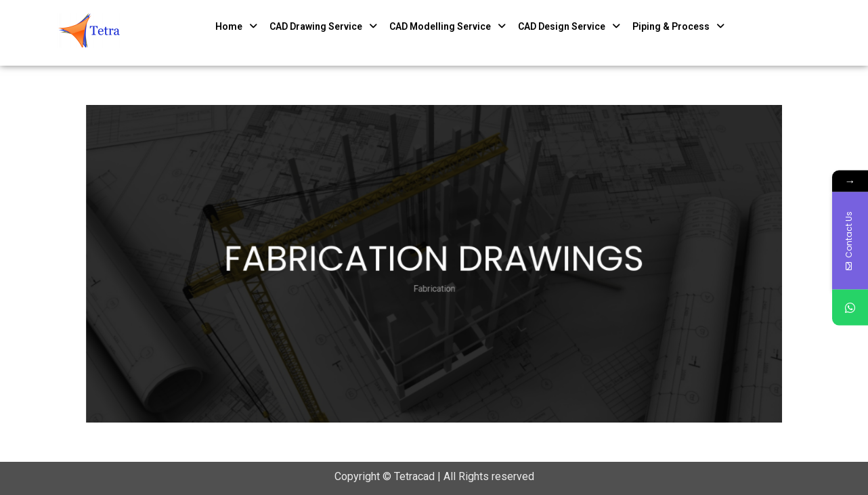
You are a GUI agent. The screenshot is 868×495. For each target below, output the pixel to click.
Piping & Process (678, 26)
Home (236, 26)
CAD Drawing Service (323, 26)
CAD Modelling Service (448, 26)
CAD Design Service (569, 26)
